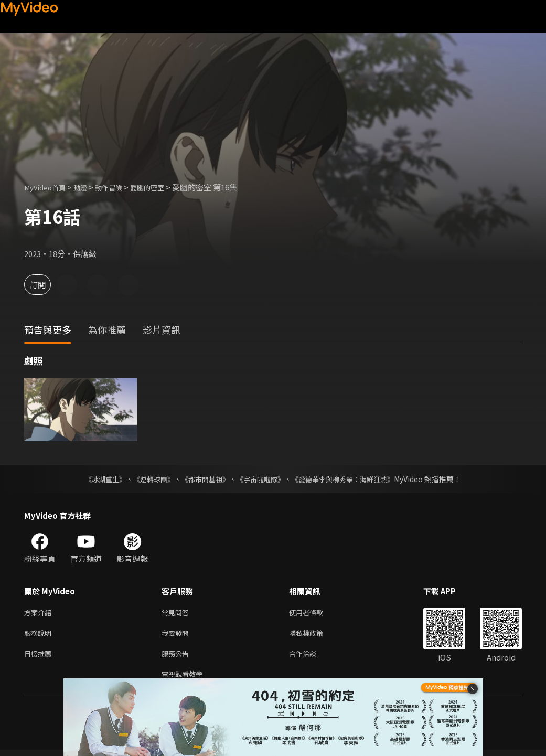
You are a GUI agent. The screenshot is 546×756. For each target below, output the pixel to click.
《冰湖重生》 (97, 479)
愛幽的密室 (162, 187)
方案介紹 (40, 613)
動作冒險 (119, 187)
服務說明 (40, 635)
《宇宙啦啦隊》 (262, 479)
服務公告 (177, 657)
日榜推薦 (40, 657)
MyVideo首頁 (48, 187)
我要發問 (177, 635)
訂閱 (45, 285)
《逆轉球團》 (148, 479)
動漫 (88, 187)
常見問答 (177, 613)
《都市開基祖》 (203, 479)
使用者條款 (315, 613)
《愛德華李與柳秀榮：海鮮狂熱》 (350, 479)
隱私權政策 (315, 635)
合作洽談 (311, 657)
